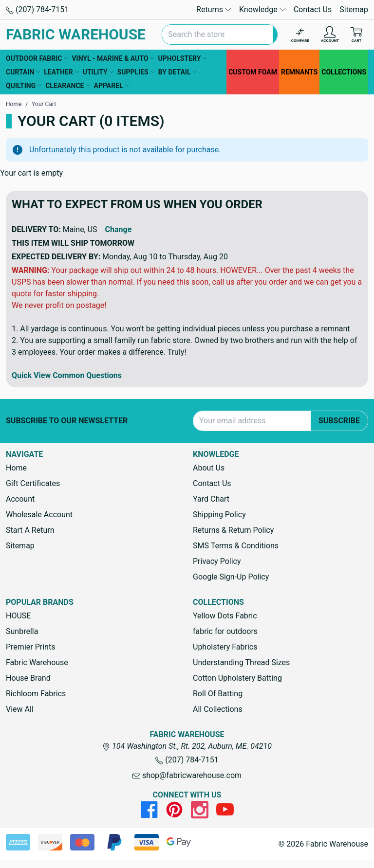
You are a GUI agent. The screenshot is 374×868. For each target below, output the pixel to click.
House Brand (28, 678)
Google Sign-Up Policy (231, 577)
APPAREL (112, 86)
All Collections (218, 709)
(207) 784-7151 (37, 9)
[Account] (330, 35)
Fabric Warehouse (37, 662)
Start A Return (30, 530)
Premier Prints (30, 647)
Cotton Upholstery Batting (237, 678)
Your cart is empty (31, 173)
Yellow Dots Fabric (225, 616)
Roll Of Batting (218, 694)
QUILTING (24, 86)
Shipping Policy (219, 515)
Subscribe (339, 421)
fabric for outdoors (225, 631)
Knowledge (262, 9)
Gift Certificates (33, 483)
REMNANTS (299, 72)
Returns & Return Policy (233, 530)
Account (20, 499)
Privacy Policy (217, 561)
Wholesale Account (39, 515)
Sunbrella (22, 631)
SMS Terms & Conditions (236, 546)
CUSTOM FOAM (253, 72)
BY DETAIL (178, 72)
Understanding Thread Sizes (241, 662)
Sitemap (354, 9)
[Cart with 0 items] (356, 35)
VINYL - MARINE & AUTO (113, 58)
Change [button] (119, 229)
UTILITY (98, 72)
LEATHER (61, 72)
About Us (209, 468)
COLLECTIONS (344, 72)
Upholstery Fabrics (225, 647)
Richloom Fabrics (36, 694)
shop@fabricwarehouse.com (187, 775)
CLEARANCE (67, 86)
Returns (214, 9)
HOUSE (18, 616)
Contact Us (313, 9)
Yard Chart (211, 499)
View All (20, 709)
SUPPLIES (136, 72)
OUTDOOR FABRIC (37, 58)
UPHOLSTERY (182, 58)
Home (16, 468)
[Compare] (300, 35)
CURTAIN (23, 72)
